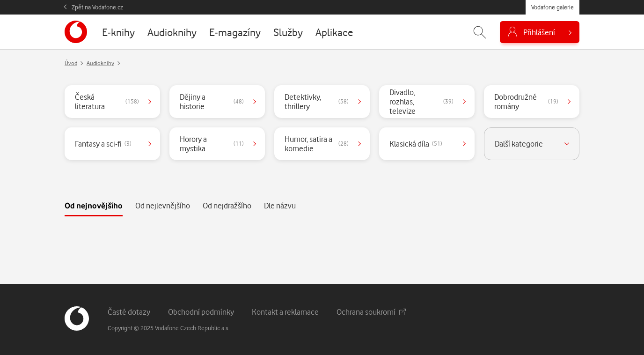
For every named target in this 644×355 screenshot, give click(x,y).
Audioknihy (100, 63)
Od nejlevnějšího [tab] (163, 205)
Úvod (71, 63)
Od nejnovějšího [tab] (94, 205)
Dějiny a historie (212, 101)
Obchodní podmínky (201, 312)
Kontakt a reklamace (285, 312)
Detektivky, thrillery (317, 101)
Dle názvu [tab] (280, 205)
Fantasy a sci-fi (103, 144)
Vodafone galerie (553, 7)
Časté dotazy (129, 312)
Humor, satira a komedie (317, 144)
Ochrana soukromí (371, 312)
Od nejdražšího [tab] (227, 205)
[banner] (76, 32)
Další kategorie (519, 144)
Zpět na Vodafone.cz (97, 7)
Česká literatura (107, 101)
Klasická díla (416, 144)
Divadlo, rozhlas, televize (421, 101)
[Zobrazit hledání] (480, 32)
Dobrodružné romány (526, 101)
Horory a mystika (212, 144)
